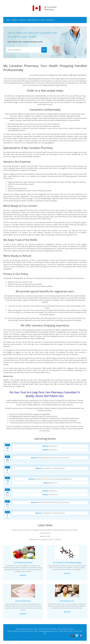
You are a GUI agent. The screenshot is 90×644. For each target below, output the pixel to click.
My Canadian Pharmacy (17, 400)
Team (46, 629)
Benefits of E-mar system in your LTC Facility (45, 540)
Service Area (53, 629)
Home (8, 20)
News (43, 20)
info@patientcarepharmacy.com (48, 631)
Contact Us (50, 20)
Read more (23, 575)
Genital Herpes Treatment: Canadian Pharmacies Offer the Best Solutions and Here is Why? (45, 530)
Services (23, 20)
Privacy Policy (62, 629)
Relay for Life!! (45, 536)
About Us (15, 20)
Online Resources (33, 20)
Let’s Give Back (45, 533)
